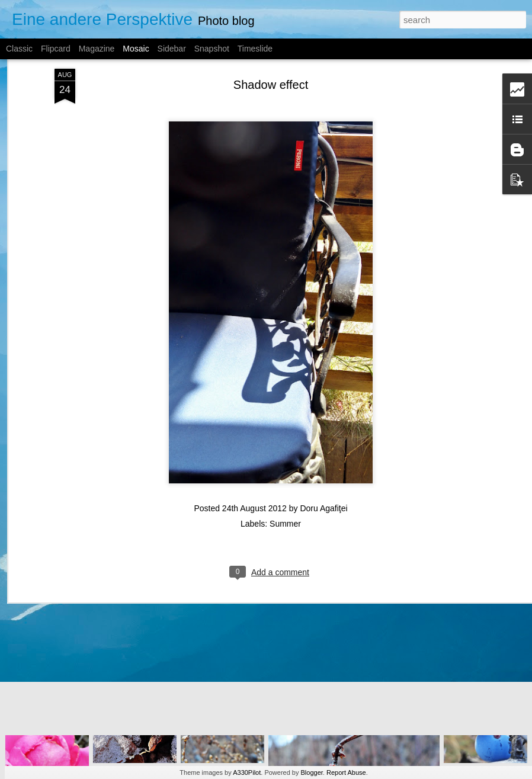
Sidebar (172, 49)
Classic (19, 49)
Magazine (97, 49)
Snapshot (212, 49)
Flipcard (56, 49)
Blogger (312, 772)
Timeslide (255, 49)
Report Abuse (346, 772)
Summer (285, 464)
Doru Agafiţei (323, 449)
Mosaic (136, 49)
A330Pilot (247, 772)
